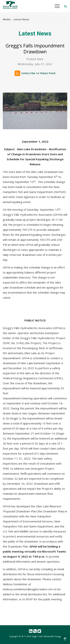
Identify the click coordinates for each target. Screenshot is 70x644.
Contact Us (35, 631)
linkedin (31, 631)
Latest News (21, 19)
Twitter (39, 631)
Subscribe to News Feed (38, 73)
